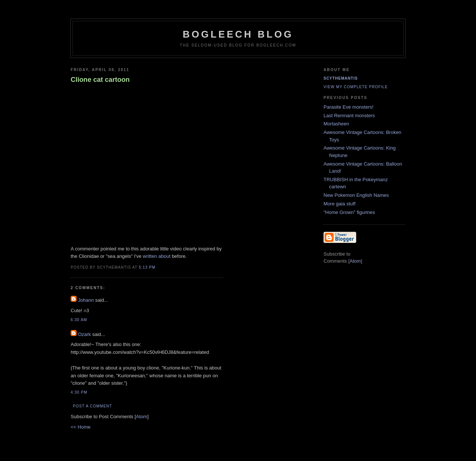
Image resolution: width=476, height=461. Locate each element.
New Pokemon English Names (356, 195)
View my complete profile (356, 87)
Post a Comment (92, 406)
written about (157, 256)
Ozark (85, 334)
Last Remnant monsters (349, 116)
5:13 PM (147, 267)
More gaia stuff (340, 204)
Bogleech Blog (238, 34)
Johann (86, 300)
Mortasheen (336, 124)
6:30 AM (79, 320)
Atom (142, 417)
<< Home (81, 427)
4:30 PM (79, 392)
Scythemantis (341, 78)
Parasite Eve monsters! (348, 107)
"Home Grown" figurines (349, 212)
